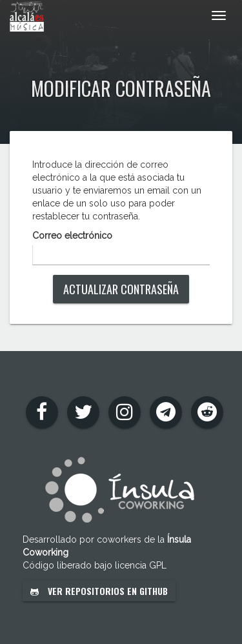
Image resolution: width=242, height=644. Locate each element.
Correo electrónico (72, 236)
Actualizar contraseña (121, 289)
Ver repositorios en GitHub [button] (99, 591)
